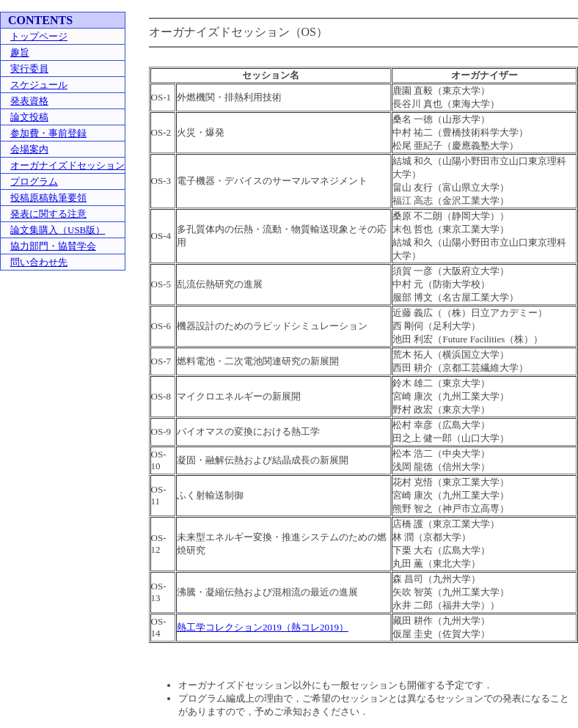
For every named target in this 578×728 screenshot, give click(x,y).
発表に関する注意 (48, 214)
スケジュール (39, 85)
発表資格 (29, 101)
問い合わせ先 (39, 262)
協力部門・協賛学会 (53, 246)
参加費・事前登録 (48, 133)
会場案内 (29, 149)
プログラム (34, 181)
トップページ (39, 36)
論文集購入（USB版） (58, 230)
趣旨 (20, 52)
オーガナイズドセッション (67, 165)
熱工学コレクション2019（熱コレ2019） (263, 627)
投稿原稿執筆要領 (48, 198)
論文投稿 (29, 117)
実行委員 (29, 69)
